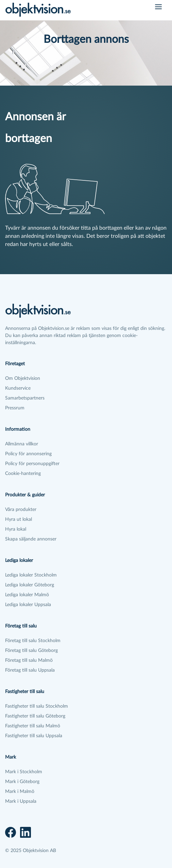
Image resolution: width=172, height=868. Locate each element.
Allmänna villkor (22, 444)
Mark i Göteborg (22, 782)
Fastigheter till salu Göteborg (35, 716)
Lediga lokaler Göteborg (30, 585)
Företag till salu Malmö (29, 660)
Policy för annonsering (28, 454)
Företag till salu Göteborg (31, 651)
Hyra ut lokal (19, 519)
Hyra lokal (16, 529)
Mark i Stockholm (24, 772)
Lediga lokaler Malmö (27, 595)
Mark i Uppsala (21, 801)
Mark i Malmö (20, 792)
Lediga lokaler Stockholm (31, 575)
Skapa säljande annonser (31, 539)
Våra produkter (21, 510)
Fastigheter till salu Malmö (33, 726)
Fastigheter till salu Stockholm (37, 706)
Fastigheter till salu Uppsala (34, 736)
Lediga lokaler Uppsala (28, 605)
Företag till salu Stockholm (33, 641)
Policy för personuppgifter (32, 464)
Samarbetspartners (25, 398)
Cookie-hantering (23, 474)
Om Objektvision (23, 378)
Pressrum (15, 408)
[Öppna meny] (158, 7)
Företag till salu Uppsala (30, 670)
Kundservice (18, 388)
